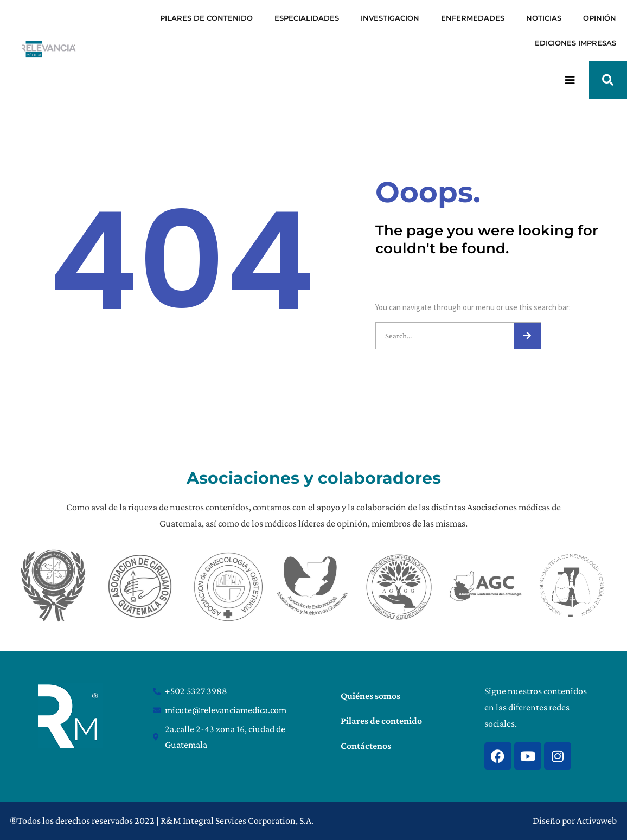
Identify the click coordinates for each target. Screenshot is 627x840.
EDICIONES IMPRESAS (575, 43)
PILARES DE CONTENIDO (206, 18)
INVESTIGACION (390, 18)
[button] (608, 80)
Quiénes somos (370, 696)
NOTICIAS (544, 18)
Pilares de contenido (381, 721)
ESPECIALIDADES (307, 18)
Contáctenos (366, 746)
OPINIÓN (600, 18)
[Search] (527, 336)
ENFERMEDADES (473, 18)
